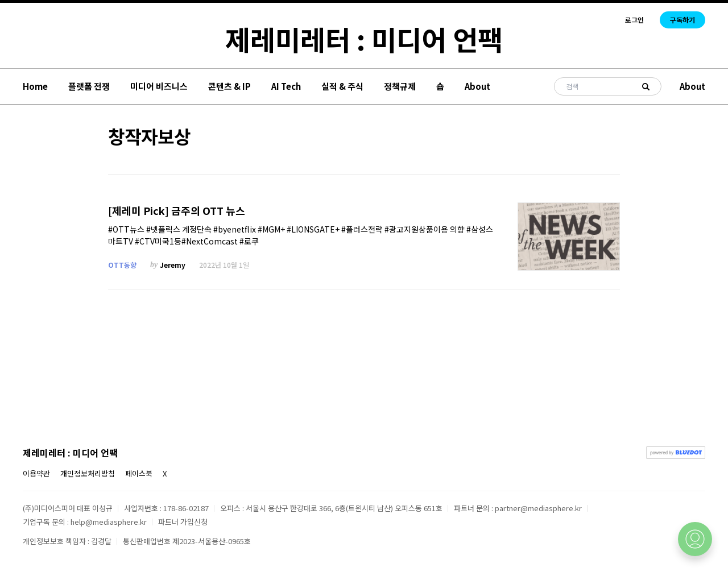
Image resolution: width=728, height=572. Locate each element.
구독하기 (682, 20)
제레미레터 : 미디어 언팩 (364, 39)
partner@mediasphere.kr (538, 508)
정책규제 (400, 86)
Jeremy (173, 265)
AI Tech (286, 86)
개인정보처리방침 (88, 473)
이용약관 (36, 473)
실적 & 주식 (342, 86)
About (477, 86)
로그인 (634, 20)
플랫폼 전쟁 (89, 86)
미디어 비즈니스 (159, 86)
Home (35, 86)
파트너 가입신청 (183, 522)
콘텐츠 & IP (229, 86)
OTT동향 (122, 265)
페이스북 (139, 473)
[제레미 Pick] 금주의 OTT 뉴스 (177, 211)
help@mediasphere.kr (109, 522)
